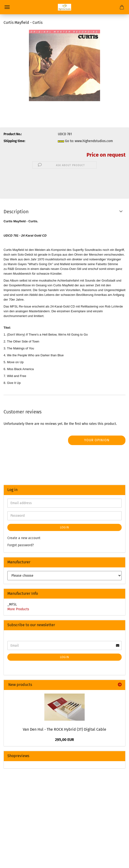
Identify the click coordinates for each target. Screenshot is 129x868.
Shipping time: (14, 141)
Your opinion (97, 440)
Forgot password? (21, 545)
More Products (18, 609)
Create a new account (24, 538)
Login (64, 527)
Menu (7, 7)
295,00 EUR (64, 740)
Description (16, 212)
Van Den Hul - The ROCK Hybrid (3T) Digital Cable (64, 729)
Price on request (106, 155)
